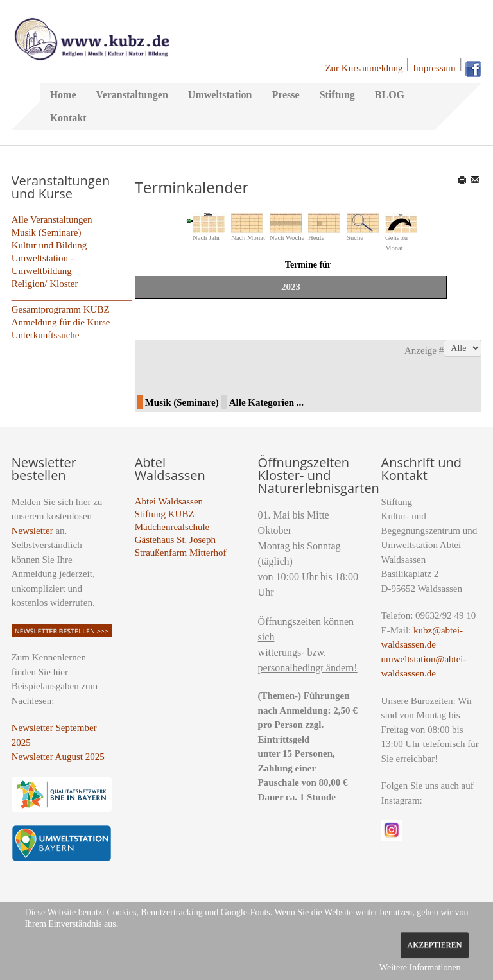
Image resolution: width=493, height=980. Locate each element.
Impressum (434, 68)
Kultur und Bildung (49, 245)
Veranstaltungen (132, 95)
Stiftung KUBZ (165, 514)
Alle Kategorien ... (266, 402)
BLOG (390, 95)
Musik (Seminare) (47, 232)
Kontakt (68, 118)
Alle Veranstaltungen (52, 219)
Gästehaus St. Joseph (175, 540)
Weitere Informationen (420, 967)
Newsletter (32, 531)
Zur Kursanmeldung (364, 68)
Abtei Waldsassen (169, 501)
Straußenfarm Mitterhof (181, 553)
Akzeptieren (434, 945)
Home (63, 95)
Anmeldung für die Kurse (61, 322)
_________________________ (72, 297)
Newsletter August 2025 (58, 757)
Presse (285, 95)
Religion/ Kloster (45, 284)
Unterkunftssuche (46, 335)
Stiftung (337, 95)
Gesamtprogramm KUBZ (61, 309)
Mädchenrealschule (172, 527)
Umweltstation (220, 95)
